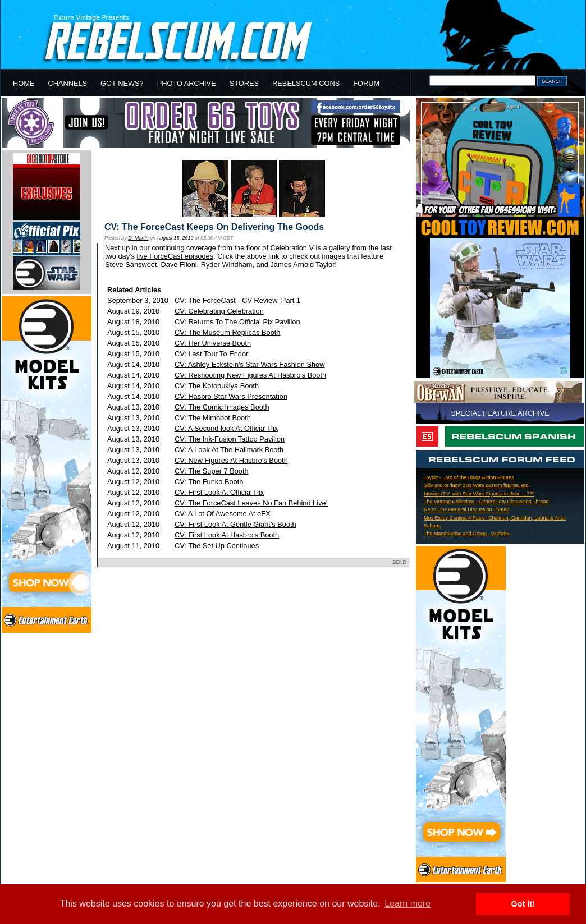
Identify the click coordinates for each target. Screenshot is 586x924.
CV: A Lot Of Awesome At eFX (223, 514)
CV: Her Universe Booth (213, 343)
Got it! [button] (523, 904)
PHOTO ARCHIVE (187, 83)
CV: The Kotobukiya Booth (217, 386)
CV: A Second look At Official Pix (226, 428)
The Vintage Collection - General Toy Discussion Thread (486, 502)
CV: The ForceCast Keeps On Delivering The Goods (214, 227)
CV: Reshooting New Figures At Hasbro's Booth (250, 375)
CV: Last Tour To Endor (211, 354)
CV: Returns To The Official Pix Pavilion (237, 322)
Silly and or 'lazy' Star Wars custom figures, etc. (477, 485)
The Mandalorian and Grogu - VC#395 (466, 534)
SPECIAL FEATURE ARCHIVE (500, 413)
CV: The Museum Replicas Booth (228, 332)
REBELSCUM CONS (306, 83)
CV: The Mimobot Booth (213, 418)
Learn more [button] (408, 904)
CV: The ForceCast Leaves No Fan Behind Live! (251, 503)
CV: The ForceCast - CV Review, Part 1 (237, 300)
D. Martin (138, 238)
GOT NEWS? (122, 83)
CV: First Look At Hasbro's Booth (227, 535)
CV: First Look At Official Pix (219, 492)
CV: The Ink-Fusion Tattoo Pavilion (230, 439)
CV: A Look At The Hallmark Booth (229, 450)
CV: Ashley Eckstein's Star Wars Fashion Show (250, 364)
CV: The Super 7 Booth (212, 471)
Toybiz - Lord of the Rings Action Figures (469, 477)
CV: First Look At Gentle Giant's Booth (235, 524)
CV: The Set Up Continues (217, 546)
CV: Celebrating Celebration (219, 311)
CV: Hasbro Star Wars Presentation (231, 396)
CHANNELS (67, 83)
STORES (244, 83)
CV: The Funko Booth (209, 482)
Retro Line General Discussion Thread (466, 509)
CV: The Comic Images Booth (222, 407)
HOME (24, 83)
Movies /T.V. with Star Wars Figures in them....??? (479, 494)
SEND (399, 562)
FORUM (366, 83)
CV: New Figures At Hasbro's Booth (231, 460)
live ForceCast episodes (175, 256)
